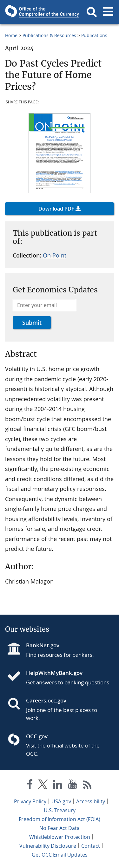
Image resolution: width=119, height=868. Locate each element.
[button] (92, 12)
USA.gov (61, 801)
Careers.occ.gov (46, 700)
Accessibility (91, 801)
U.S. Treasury (60, 810)
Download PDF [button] (56, 209)
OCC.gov (37, 736)
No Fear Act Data (60, 828)
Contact (91, 846)
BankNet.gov (43, 645)
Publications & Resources (49, 35)
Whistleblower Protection (60, 837)
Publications (94, 35)
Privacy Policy (30, 801)
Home (11, 35)
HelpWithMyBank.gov (54, 673)
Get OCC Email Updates (60, 855)
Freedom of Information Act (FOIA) (60, 819)
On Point (55, 255)
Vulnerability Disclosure (48, 846)
